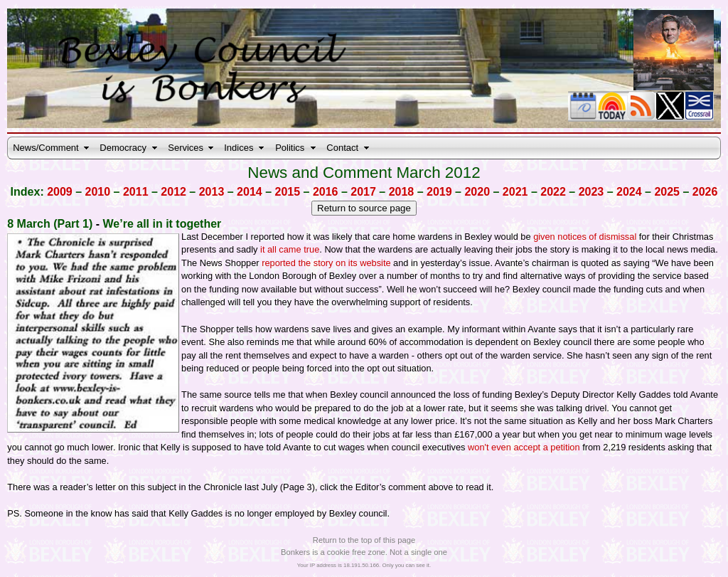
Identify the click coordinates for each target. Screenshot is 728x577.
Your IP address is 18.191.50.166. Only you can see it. (364, 565)
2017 (363, 192)
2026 (705, 192)
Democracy (123, 148)
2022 (553, 192)
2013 (212, 192)
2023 (591, 192)
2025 (667, 192)
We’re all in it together (162, 224)
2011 (136, 192)
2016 (326, 192)
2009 (60, 192)
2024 (629, 192)
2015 (288, 192)
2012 (173, 192)
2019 (439, 192)
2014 (250, 192)
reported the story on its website (326, 263)
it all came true (288, 249)
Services (186, 148)
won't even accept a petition (524, 447)
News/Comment (45, 148)
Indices (239, 148)
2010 (98, 192)
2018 (402, 192)
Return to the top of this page (364, 540)
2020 (477, 192)
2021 (515, 192)
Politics (290, 148)
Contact (342, 148)
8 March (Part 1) (50, 224)
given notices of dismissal (585, 237)
